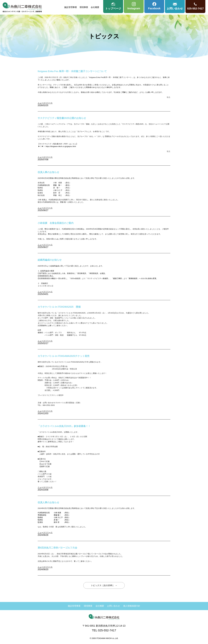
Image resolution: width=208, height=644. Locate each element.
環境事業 (84, 7)
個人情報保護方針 (132, 606)
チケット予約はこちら (46, 398)
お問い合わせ (114, 606)
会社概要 (95, 7)
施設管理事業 (71, 7)
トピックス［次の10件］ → (104, 585)
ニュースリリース (45, 103)
